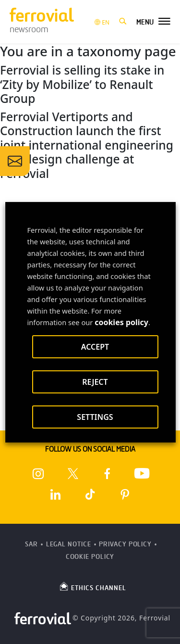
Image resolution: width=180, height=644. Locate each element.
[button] (123, 22)
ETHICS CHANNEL (92, 586)
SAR (31, 544)
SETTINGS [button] (95, 417)
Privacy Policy (125, 544)
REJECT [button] (95, 382)
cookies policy (121, 322)
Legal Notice (69, 544)
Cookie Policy (90, 557)
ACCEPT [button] (95, 347)
